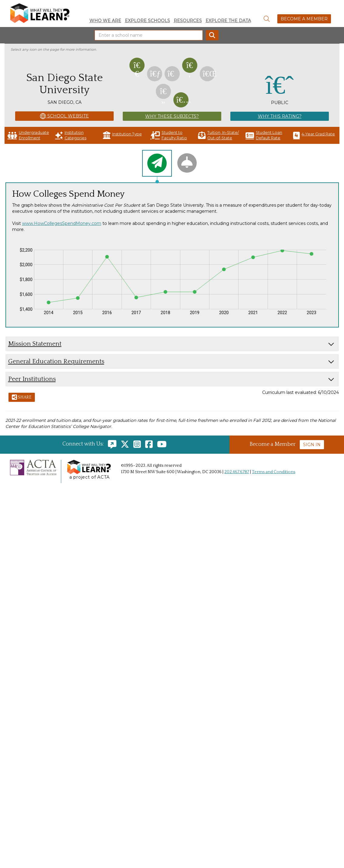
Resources (188, 21)
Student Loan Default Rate (264, 135)
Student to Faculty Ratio (169, 135)
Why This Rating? (280, 116)
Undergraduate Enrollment (28, 135)
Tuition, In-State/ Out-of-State (218, 135)
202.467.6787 (237, 472)
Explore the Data (228, 21)
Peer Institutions (32, 379)
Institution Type (122, 135)
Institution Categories (71, 135)
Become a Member (304, 19)
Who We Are (105, 21)
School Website (64, 116)
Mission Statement (35, 344)
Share (22, 398)
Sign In (312, 445)
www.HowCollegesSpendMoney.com (62, 223)
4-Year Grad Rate (314, 135)
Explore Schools (147, 21)
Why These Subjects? (172, 116)
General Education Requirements (56, 361)
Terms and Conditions (274, 472)
